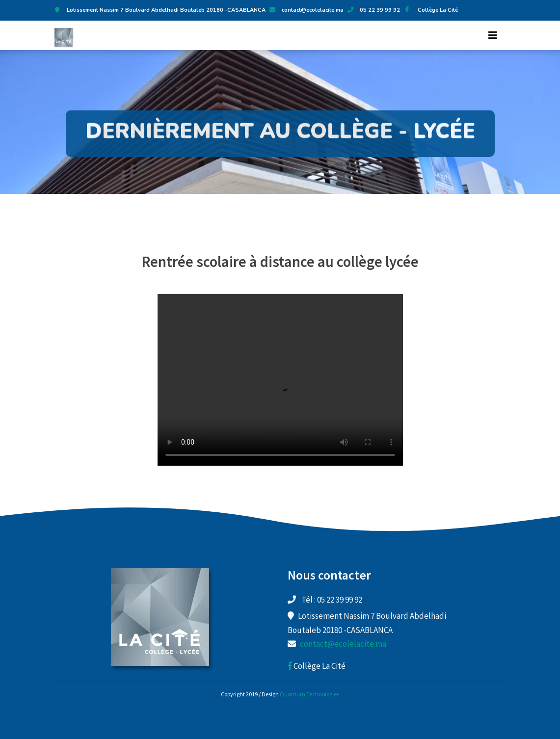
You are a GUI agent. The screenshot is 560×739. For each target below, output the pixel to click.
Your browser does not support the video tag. (280, 380)
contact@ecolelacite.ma (313, 10)
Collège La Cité (430, 10)
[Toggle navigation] (493, 35)
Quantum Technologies (309, 694)
